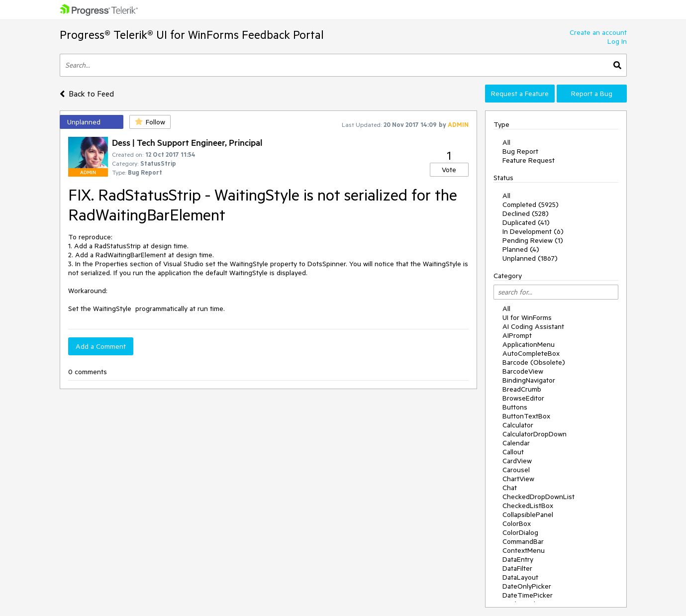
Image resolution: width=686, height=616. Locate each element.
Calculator (518, 425)
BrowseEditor (523, 398)
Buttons (515, 407)
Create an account (598, 32)
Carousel (516, 470)
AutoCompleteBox (531, 353)
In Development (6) (533, 231)
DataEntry (518, 559)
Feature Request (529, 160)
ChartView (518, 479)
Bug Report (520, 151)
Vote (449, 170)
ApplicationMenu (529, 344)
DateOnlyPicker (527, 586)
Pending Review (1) (533, 240)
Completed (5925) (531, 205)
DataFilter (517, 568)
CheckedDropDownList (539, 497)
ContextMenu (524, 550)
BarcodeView (523, 371)
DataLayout (520, 577)
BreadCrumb (522, 389)
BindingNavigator (529, 380)
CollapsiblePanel (528, 514)
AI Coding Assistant (533, 326)
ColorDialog (520, 532)
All (506, 142)
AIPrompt (517, 335)
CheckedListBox (528, 506)
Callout (513, 452)
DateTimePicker (528, 595)
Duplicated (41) (526, 222)
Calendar (516, 443)
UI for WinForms (527, 317)
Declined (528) (526, 213)
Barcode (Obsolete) (534, 362)
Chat (510, 488)
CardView (517, 461)
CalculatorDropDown (535, 434)
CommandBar (523, 541)
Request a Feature (520, 94)
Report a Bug (592, 94)
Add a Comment (101, 346)
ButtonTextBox (526, 416)
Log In (617, 41)
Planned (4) (521, 249)
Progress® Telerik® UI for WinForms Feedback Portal (192, 35)
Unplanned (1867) (530, 258)
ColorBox (517, 523)
